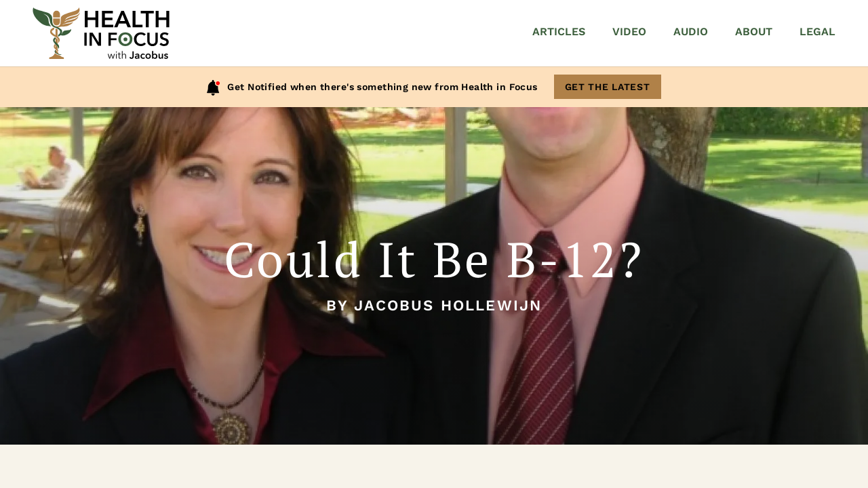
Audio (691, 32)
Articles (559, 32)
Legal (817, 32)
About (754, 32)
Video (629, 32)
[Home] (101, 33)
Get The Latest (608, 87)
